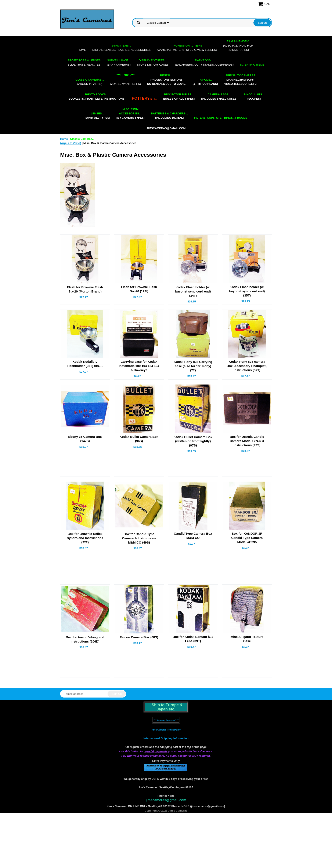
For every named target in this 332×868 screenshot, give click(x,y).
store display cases (153, 62)
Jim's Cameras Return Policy (166, 730)
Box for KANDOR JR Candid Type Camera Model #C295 (247, 538)
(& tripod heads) (205, 82)
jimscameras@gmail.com (166, 128)
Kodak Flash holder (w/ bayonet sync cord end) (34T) (193, 291)
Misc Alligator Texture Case (247, 639)
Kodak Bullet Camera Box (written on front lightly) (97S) (193, 441)
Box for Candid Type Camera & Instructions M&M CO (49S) (139, 538)
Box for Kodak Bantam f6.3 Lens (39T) (193, 639)
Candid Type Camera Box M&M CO (193, 536)
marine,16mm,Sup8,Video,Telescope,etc (240, 80)
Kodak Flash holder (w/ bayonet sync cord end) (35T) (247, 291)
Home (82, 50)
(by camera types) (131, 113)
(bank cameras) (119, 62)
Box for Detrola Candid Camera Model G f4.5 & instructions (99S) (247, 441)
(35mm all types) (98, 116)
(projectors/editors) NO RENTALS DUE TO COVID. (167, 80)
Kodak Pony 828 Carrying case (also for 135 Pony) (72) (193, 366)
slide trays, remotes (84, 62)
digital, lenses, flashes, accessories (121, 48)
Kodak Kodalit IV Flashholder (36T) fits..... (85, 364)
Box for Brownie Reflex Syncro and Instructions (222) (85, 538)
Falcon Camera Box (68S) (139, 637)
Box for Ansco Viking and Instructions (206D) (85, 639)
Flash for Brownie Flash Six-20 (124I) (139, 289)
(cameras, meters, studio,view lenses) (187, 48)
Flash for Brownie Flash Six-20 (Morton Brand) (85, 289)
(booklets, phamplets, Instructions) (96, 97)
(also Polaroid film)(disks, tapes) (239, 46)
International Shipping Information (166, 738)
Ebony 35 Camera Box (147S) (85, 439)
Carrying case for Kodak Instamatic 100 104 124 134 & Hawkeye (139, 366)
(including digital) (169, 116)
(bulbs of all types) (179, 97)
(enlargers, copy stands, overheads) (204, 62)
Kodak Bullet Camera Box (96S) (139, 439)
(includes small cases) (219, 97)
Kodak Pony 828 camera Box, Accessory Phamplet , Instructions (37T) (247, 366)
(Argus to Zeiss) (90, 82)
